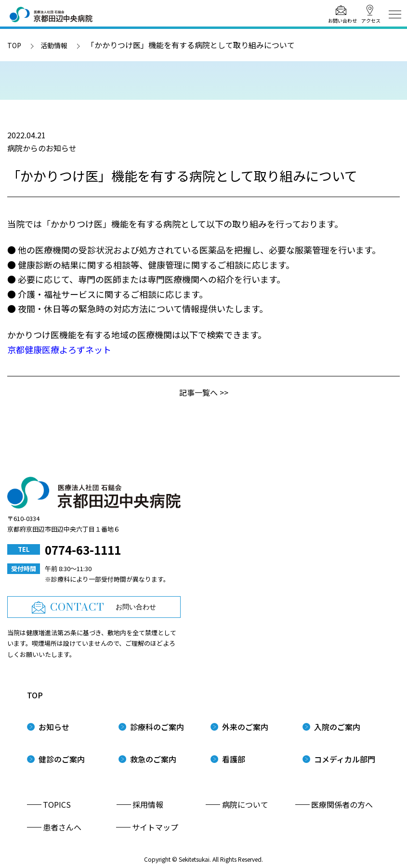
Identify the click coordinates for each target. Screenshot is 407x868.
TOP (14, 45)
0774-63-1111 (83, 550)
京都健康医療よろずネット (59, 349)
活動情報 (54, 45)
